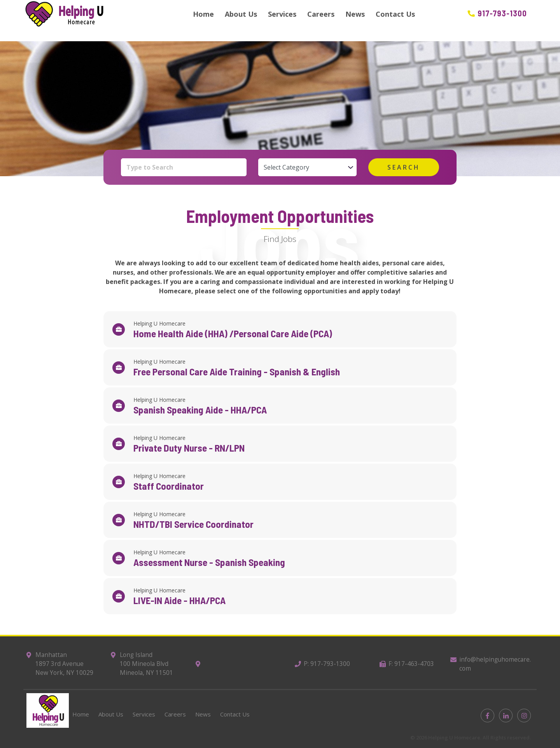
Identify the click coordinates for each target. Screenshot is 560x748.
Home (203, 14)
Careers (321, 14)
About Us (241, 14)
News (355, 14)
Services (282, 14)
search (404, 167)
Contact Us (395, 14)
